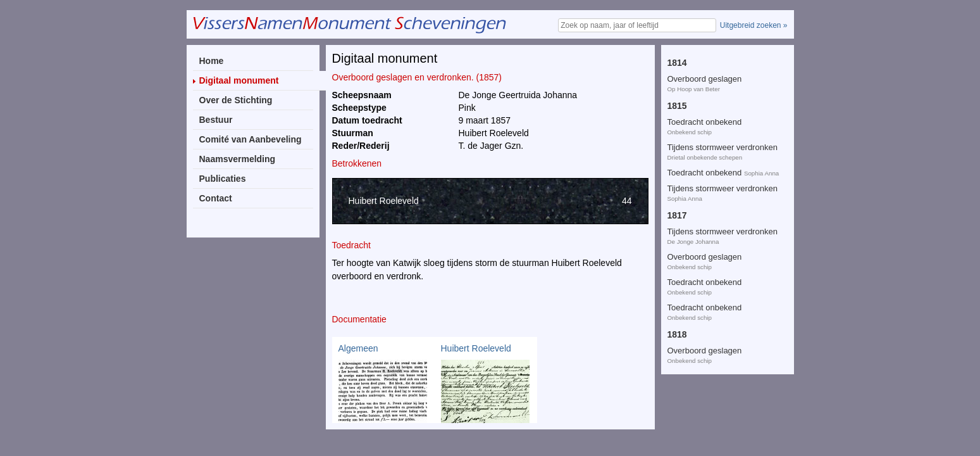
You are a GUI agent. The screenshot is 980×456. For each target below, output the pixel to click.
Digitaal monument (239, 80)
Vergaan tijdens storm (707, 359)
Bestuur (216, 120)
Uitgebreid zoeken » (754, 25)
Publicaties (223, 179)
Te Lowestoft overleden (710, 208)
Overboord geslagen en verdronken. (710, 109)
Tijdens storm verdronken (714, 233)
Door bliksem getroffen (709, 61)
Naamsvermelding (238, 159)
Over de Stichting (236, 100)
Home (212, 61)
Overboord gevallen (703, 140)
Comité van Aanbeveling (251, 139)
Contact (216, 198)
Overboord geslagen (721, 297)
